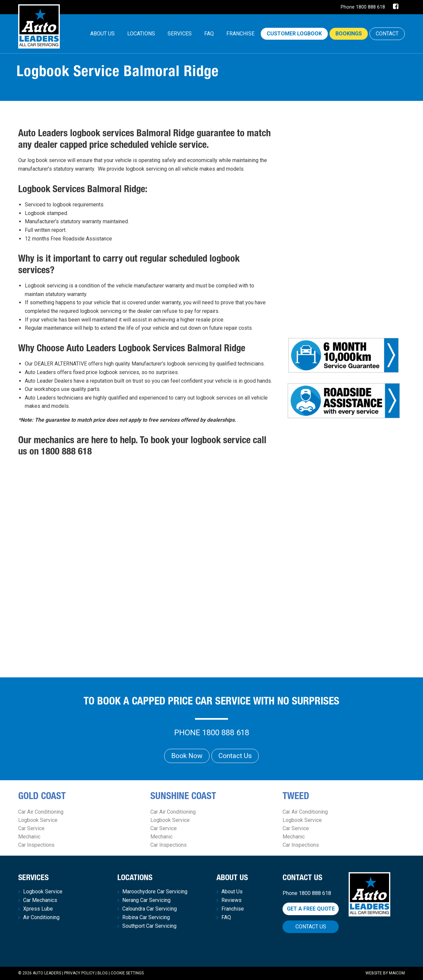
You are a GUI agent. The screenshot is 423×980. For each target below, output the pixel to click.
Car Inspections (36, 845)
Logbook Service (38, 820)
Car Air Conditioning (41, 812)
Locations (141, 34)
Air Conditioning (41, 917)
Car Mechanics (40, 900)
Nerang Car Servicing (146, 900)
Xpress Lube (38, 909)
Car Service (31, 828)
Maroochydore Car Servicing (155, 892)
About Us (102, 34)
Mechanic (29, 837)
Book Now (187, 756)
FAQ (209, 34)
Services (180, 34)
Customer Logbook (294, 34)
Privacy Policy (79, 973)
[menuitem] (102, 34)
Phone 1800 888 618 (363, 7)
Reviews (231, 900)
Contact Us (235, 756)
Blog (103, 973)
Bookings (349, 34)
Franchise (240, 34)
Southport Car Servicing (149, 926)
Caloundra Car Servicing (150, 909)
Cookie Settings (127, 973)
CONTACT (387, 34)
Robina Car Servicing (146, 917)
